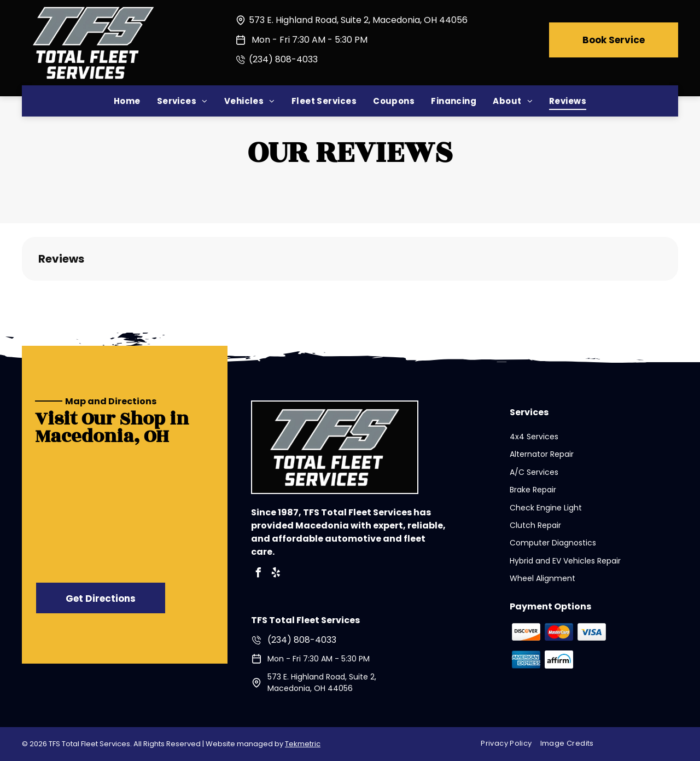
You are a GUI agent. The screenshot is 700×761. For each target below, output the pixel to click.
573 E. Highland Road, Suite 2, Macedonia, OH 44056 (358, 20)
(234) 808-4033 (283, 59)
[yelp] (276, 574)
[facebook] (259, 574)
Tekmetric (303, 744)
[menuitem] (127, 101)
